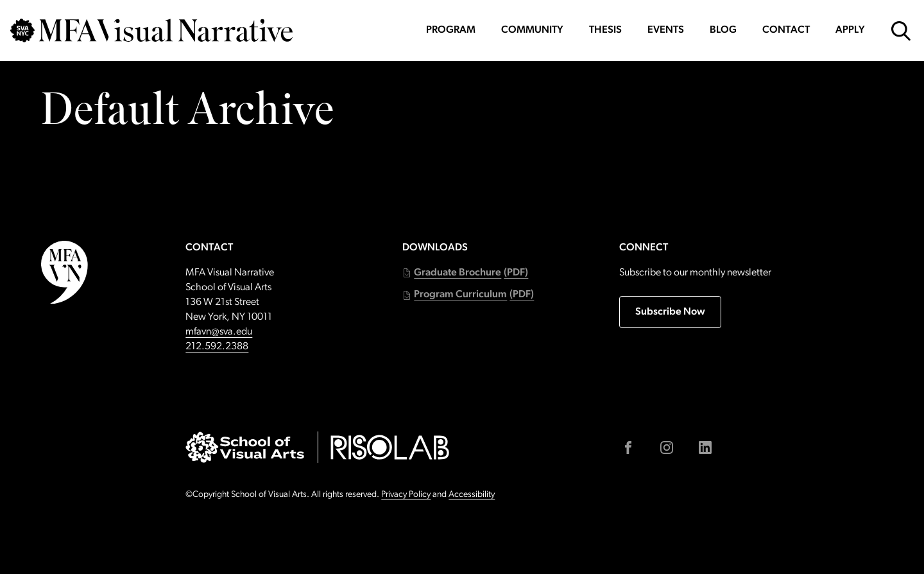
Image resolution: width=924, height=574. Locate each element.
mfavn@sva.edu (219, 332)
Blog (723, 30)
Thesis (605, 30)
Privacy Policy (406, 495)
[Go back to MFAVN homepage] (151, 30)
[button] (465, 273)
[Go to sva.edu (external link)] (245, 447)
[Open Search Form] (901, 31)
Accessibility (472, 495)
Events (666, 30)
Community (532, 30)
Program (451, 30)
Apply (850, 30)
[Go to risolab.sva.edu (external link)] (390, 447)
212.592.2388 (217, 347)
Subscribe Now (670, 312)
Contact (786, 30)
